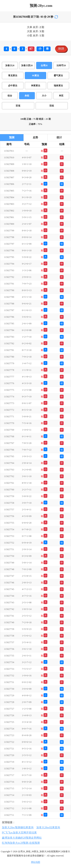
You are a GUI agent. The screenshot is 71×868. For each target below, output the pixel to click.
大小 (44, 96)
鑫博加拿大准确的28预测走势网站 (22, 838)
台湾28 (44, 65)
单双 (61, 96)
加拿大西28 (27, 65)
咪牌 (61, 49)
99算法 (36, 76)
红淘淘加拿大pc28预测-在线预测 (21, 843)
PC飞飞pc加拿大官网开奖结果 (19, 833)
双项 (18, 106)
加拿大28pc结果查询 (48, 827)
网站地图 (36, 862)
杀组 (27, 96)
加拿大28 (10, 65)
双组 (52, 106)
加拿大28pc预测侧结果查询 (18, 827)
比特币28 (61, 65)
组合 (10, 96)
